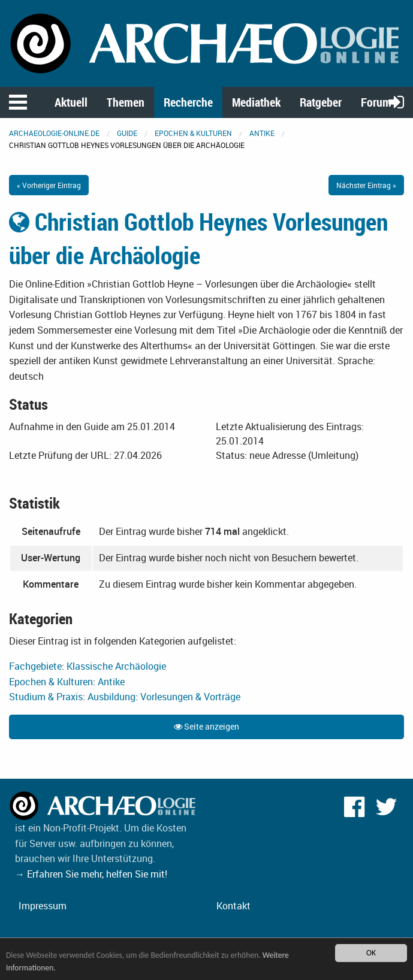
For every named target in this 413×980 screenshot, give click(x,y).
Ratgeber (321, 102)
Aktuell (71, 102)
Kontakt (233, 906)
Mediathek (256, 102)
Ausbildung (111, 697)
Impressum (43, 906)
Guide (127, 133)
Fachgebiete (35, 666)
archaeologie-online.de (54, 133)
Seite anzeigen (206, 726)
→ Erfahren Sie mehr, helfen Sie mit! (91, 874)
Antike (262, 133)
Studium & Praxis (46, 697)
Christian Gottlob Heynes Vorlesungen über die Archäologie (198, 238)
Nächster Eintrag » (366, 185)
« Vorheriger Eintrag (49, 185)
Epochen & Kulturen (193, 133)
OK (371, 953)
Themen (126, 102)
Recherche (188, 102)
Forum (376, 102)
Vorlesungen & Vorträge (190, 697)
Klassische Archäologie (116, 666)
